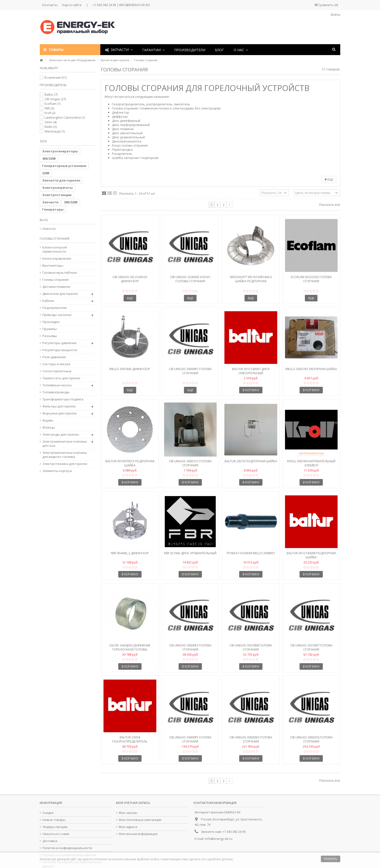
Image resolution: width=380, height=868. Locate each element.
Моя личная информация (138, 834)
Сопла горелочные (57, 371)
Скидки (48, 813)
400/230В (49, 158)
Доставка (50, 841)
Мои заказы (128, 813)
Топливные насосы (57, 385)
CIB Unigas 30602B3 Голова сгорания (251, 739)
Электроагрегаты (57, 188)
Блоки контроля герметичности (55, 249)
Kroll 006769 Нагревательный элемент (311, 463)
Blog (44, 220)
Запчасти (50, 202)
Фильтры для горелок (59, 406)
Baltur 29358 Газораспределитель (130, 739)
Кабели (48, 301)
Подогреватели (55, 308)
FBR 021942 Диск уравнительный (190, 553)
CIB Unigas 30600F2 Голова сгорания (190, 647)
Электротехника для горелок (65, 464)
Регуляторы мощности (60, 350)
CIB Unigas (55, 99)
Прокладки (51, 322)
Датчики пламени (56, 287)
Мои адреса (128, 827)
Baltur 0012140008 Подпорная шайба (311, 555)
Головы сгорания (55, 280)
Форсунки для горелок (60, 413)
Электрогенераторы (60, 151)
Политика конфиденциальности (67, 848)
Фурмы (48, 420)
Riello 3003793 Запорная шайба (311, 369)
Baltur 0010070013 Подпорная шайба (130, 463)
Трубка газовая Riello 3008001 (251, 553)
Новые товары (54, 820)
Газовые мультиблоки (60, 273)
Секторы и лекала (56, 364)
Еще (329, 179)
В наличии (55, 77)
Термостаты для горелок (61, 378)
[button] (153, 50)
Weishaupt (55, 131)
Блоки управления (57, 259)
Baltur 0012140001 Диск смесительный (251, 371)
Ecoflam (52, 104)
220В (46, 173)
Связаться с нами (56, 834)
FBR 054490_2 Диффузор (130, 553)
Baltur (51, 94)
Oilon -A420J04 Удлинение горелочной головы (130, 647)
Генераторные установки (64, 166)
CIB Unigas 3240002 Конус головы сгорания (190, 279)
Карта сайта (72, 5)
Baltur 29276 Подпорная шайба (251, 461)
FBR (49, 108)
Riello (51, 127)
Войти (335, 15)
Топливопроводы (56, 392)
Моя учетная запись (133, 803)
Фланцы (49, 427)
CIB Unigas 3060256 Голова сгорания (311, 739)
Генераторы (53, 209)
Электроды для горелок (61, 434)
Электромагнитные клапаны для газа (65, 444)
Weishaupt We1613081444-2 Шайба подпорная (251, 279)
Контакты (50, 5)
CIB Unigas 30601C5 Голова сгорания (190, 463)
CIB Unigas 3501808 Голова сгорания (251, 647)
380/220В (71, 202)
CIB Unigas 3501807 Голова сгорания (311, 647)
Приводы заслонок (57, 315)
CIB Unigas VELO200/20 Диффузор (130, 279)
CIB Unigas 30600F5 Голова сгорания (190, 739)
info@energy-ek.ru (219, 839)
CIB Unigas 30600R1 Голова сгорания (190, 371)
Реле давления (54, 357)
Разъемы (50, 336)
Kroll (50, 113)
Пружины (50, 329)
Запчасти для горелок (61, 180)
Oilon (51, 122)
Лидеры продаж (55, 827)
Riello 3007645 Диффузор (130, 369)
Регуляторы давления (59, 343)
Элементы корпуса (57, 471)
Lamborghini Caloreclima (65, 117)
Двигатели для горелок (60, 294)
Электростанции (57, 195)
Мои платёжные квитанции (140, 820)
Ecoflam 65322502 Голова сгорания (311, 279)
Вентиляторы (53, 266)
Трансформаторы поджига (63, 399)
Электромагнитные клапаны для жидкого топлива (65, 455)
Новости (49, 229)
